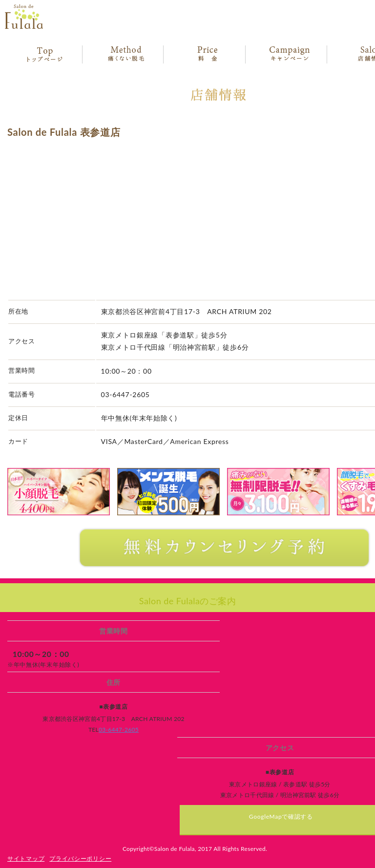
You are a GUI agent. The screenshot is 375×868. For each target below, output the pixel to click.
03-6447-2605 (119, 730)
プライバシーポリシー (80, 858)
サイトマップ (26, 858)
